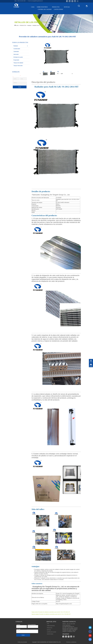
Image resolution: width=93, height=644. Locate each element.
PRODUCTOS (57, 7)
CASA (33, 7)
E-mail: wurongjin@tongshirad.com (35, 1)
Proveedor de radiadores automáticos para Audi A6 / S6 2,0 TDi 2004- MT (54, 612)
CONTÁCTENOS (58, 9)
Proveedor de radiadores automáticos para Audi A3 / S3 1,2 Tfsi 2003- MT (55, 614)
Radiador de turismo (37, 25)
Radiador (29, 25)
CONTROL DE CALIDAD (45, 9)
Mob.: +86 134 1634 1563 (20, 1)
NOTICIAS (67, 7)
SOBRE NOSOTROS (43, 7)
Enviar (20, 87)
